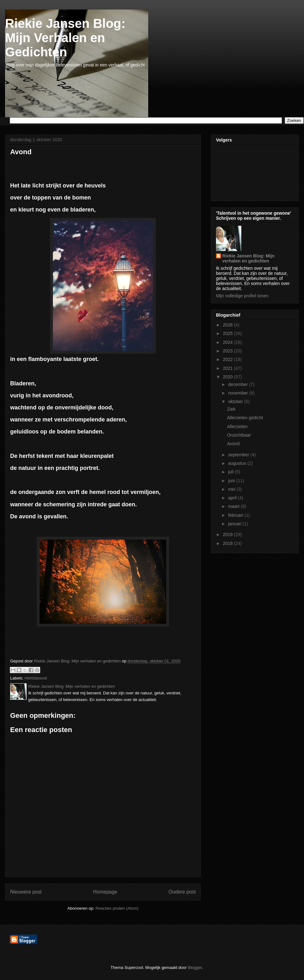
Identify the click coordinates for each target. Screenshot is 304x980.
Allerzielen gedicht (245, 418)
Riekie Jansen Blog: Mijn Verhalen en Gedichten (65, 38)
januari (235, 524)
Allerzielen (237, 427)
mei (232, 489)
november (238, 393)
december (238, 384)
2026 (228, 325)
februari (236, 515)
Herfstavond (36, 678)
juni (232, 481)
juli (231, 472)
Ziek (231, 409)
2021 (228, 368)
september (239, 455)
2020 (228, 377)
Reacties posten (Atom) (117, 908)
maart (234, 506)
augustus (238, 463)
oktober (236, 401)
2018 (228, 543)
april (233, 498)
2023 (228, 351)
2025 (228, 333)
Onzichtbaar (239, 435)
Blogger (195, 967)
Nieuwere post (26, 892)
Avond (233, 444)
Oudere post (182, 892)
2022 (228, 359)
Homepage (105, 892)
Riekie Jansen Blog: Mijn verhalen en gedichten (248, 258)
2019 (228, 534)
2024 (228, 342)
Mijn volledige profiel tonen (242, 296)
